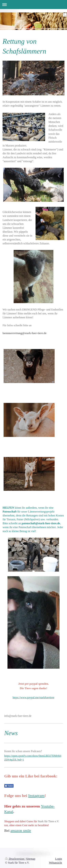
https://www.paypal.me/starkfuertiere (33, 697)
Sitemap (31, 859)
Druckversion (15, 859)
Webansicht (55, 863)
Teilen (9, 786)
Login (59, 859)
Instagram (36, 796)
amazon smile (21, 831)
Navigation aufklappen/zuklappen (33, 5)
